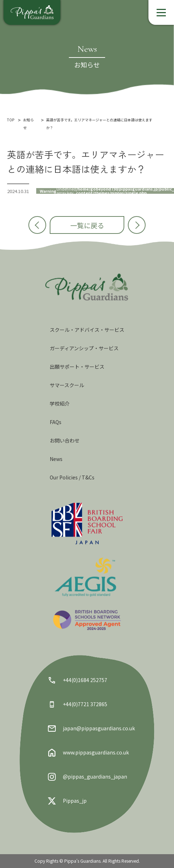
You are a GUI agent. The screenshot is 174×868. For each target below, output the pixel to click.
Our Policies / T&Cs (72, 477)
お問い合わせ (65, 440)
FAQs (56, 422)
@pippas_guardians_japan (88, 777)
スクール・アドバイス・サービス (87, 330)
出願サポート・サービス (77, 367)
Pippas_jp (67, 801)
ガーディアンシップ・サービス (84, 348)
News (56, 459)
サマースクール (67, 385)
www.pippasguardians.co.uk (88, 753)
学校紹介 (60, 403)
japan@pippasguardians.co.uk (91, 729)
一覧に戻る (87, 225)
